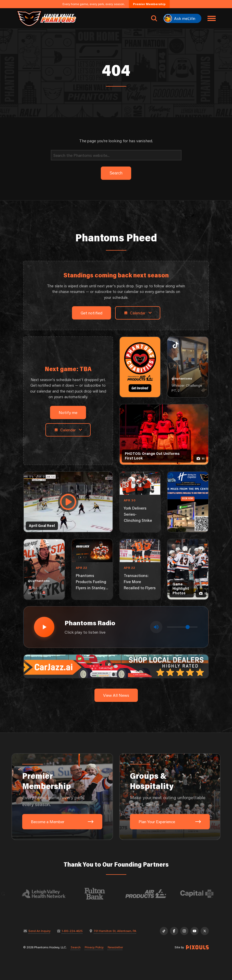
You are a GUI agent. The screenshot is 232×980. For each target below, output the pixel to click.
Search (76, 947)
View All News (116, 695)
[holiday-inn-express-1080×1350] (188, 502)
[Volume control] (182, 627)
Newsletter (115, 947)
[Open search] (154, 18)
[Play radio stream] (44, 627)
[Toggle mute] (156, 627)
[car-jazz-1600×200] (116, 666)
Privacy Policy (94, 947)
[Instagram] (184, 931)
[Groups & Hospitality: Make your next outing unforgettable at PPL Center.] (170, 797)
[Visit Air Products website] (149, 894)
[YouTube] (194, 931)
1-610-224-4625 (72, 931)
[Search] (116, 155)
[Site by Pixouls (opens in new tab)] (197, 947)
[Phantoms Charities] (140, 367)
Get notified (91, 313)
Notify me (68, 412)
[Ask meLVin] (182, 18)
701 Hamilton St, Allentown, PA (115, 931)
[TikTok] (164, 931)
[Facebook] (174, 931)
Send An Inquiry (39, 931)
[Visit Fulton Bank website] (98, 894)
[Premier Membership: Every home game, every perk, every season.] (62, 797)
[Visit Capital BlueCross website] (200, 894)
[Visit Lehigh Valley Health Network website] (47, 894)
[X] (205, 931)
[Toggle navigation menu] (212, 18)
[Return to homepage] (46, 18)
